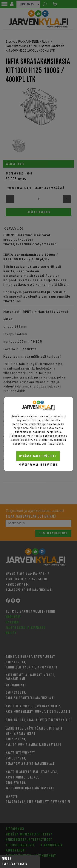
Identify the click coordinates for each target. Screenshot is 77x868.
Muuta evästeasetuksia (15, 861)
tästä (60, 444)
